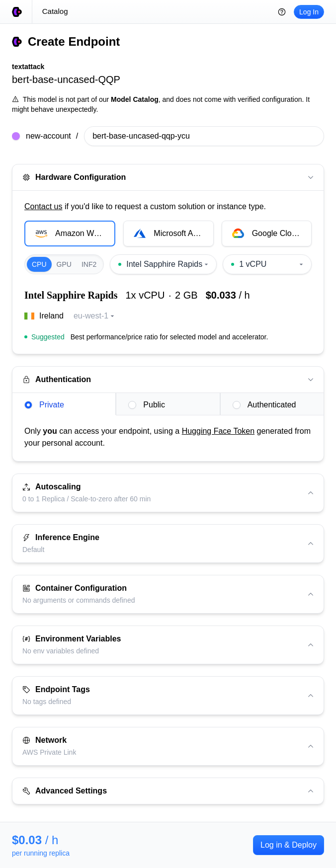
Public (147, 405)
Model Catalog (135, 99)
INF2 (89, 264)
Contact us (43, 206)
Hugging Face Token (218, 431)
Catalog (55, 11)
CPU (39, 264)
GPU (64, 264)
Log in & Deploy (289, 845)
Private (44, 405)
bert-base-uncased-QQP (66, 79)
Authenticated (264, 405)
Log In (309, 12)
